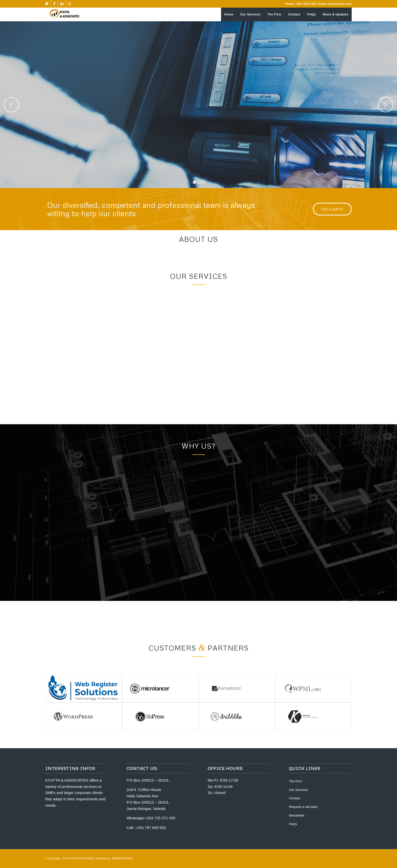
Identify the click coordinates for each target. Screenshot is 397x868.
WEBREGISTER (122, 858)
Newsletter (297, 815)
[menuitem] (229, 14)
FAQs (293, 824)
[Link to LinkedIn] (62, 4)
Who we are (255, 115)
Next (386, 105)
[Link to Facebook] (54, 4)
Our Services (298, 790)
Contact (295, 798)
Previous (11, 105)
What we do (296, 115)
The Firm (295, 781)
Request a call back (303, 807)
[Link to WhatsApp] (70, 4)
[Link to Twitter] (47, 4)
